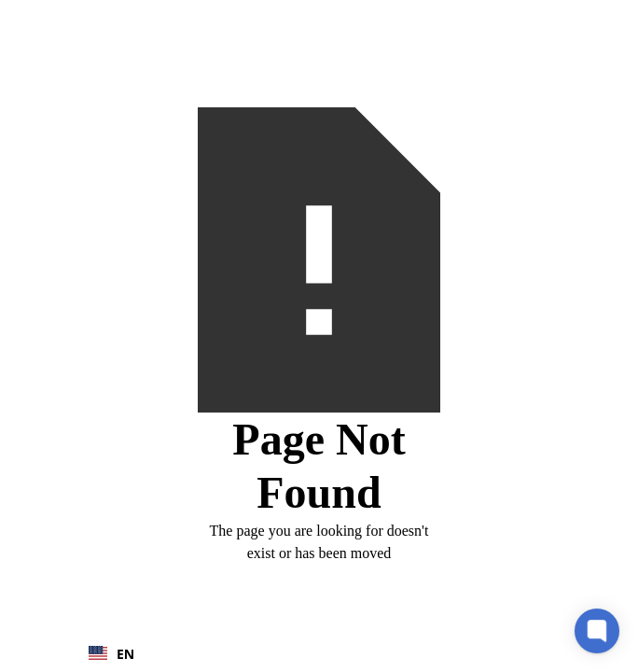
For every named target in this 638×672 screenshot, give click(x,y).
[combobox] (121, 653)
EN (111, 654)
